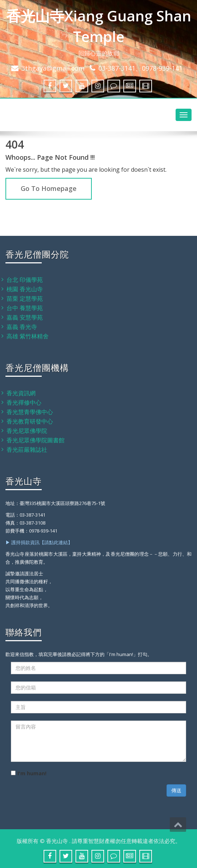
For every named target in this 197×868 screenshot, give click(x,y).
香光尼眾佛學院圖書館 (36, 440)
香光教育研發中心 (30, 421)
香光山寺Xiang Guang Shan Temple (99, 26)
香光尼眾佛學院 (27, 431)
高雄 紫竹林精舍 (28, 336)
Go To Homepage (49, 188)
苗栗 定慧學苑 (25, 299)
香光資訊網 (21, 393)
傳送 (176, 790)
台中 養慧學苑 (25, 308)
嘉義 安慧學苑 (25, 317)
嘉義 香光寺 (22, 327)
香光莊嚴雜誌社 (27, 450)
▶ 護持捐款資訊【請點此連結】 (39, 542)
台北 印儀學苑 (25, 280)
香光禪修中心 (24, 402)
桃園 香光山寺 (25, 289)
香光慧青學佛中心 (30, 412)
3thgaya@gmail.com (53, 68)
